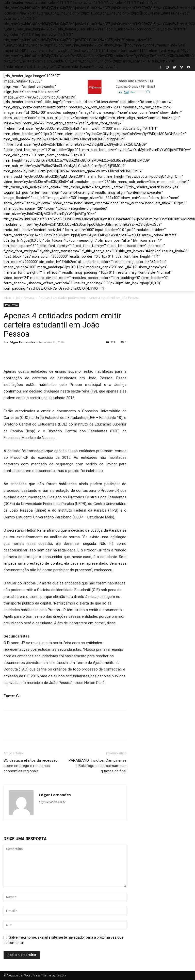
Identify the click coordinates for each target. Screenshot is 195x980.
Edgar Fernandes (22, 342)
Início (7, 298)
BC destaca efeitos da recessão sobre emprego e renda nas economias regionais (31, 766)
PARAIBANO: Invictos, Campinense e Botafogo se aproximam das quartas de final (97, 766)
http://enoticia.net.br (52, 802)
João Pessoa (25, 298)
